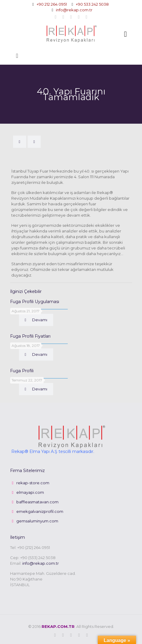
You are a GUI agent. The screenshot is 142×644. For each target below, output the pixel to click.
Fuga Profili (22, 371)
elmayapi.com (30, 492)
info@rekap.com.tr (74, 10)
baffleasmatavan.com (37, 502)
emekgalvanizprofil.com (40, 511)
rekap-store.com (33, 483)
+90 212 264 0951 (52, 4)
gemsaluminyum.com (37, 521)
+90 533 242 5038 (92, 4)
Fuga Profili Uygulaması (35, 302)
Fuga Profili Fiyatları (30, 336)
